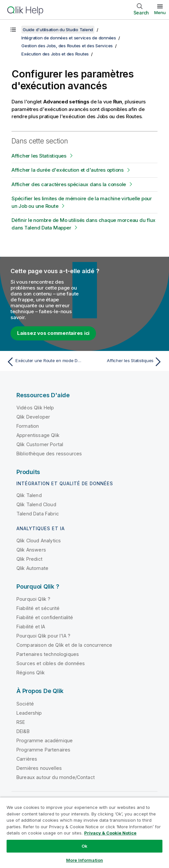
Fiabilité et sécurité (38, 608)
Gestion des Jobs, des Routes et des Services (67, 46)
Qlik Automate (32, 568)
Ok (84, 846)
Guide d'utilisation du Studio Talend (58, 30)
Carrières (27, 759)
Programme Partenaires (43, 750)
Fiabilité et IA (31, 627)
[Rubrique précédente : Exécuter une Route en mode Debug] (44, 362)
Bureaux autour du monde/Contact (56, 777)
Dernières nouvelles (39, 768)
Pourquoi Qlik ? (33, 599)
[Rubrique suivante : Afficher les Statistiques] (125, 362)
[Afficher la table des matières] (13, 30)
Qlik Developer (33, 417)
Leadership (29, 713)
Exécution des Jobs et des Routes (55, 54)
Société (25, 704)
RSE (21, 722)
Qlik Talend (29, 495)
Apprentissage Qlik (38, 435)
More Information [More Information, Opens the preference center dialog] (84, 860)
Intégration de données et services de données (69, 38)
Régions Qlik (31, 673)
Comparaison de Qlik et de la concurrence (64, 645)
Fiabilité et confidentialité (45, 617)
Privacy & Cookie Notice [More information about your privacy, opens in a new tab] (110, 833)
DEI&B (23, 731)
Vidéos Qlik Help (35, 408)
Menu (160, 12)
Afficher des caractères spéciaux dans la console (69, 184)
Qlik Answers (31, 550)
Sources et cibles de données (51, 663)
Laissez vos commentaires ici (53, 333)
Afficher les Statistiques (39, 156)
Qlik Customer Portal (40, 444)
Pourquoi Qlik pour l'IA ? (43, 636)
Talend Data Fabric (38, 514)
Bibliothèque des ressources (49, 454)
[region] (84, 833)
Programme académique (45, 740)
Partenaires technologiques (48, 654)
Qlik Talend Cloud (36, 504)
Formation (28, 426)
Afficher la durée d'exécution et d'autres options (68, 170)
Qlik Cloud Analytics (39, 541)
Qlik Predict (29, 559)
